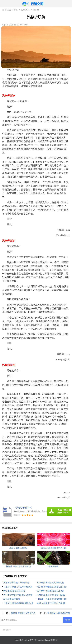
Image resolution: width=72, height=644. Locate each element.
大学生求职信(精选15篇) (14, 591)
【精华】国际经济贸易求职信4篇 (18, 603)
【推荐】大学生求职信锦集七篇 (52, 599)
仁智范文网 (32, 640)
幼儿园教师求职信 (12, 599)
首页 (16, 10)
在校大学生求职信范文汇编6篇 (51, 603)
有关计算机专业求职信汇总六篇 (52, 587)
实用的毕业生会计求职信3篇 (16, 583)
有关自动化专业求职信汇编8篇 (51, 595)
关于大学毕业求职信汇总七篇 (51, 591)
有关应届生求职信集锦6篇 (59, 613)
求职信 (36, 10)
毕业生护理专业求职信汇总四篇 (18, 595)
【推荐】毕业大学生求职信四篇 (18, 587)
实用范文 (25, 10)
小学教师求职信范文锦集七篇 (51, 583)
